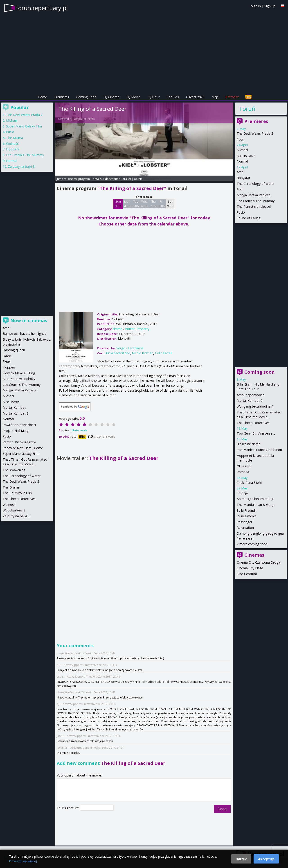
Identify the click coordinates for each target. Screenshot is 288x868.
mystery (143, 329)
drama (118, 329)
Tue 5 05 (136, 204)
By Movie (133, 97)
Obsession (244, 466)
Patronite (232, 97)
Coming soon (260, 372)
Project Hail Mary (16, 431)
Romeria (243, 472)
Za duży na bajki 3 (21, 166)
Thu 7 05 (153, 204)
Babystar (243, 178)
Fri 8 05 (162, 204)
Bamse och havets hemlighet (24, 334)
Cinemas (254, 555)
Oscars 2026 (195, 97)
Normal (242, 161)
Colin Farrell (164, 353)
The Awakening (14, 470)
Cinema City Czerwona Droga (258, 562)
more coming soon (253, 544)
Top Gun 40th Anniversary (256, 433)
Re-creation (245, 528)
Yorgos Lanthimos (84, 119)
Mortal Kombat (14, 407)
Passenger (244, 522)
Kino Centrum (247, 574)
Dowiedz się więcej (23, 861)
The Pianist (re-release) (254, 206)
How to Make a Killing (19, 373)
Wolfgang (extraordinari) (255, 406)
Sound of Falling (249, 218)
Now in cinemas (29, 320)
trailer (127, 179)
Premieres (62, 97)
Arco (240, 172)
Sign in (256, 6)
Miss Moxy (11, 402)
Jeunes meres (247, 516)
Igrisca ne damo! (249, 444)
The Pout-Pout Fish (17, 493)
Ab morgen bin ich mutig (255, 499)
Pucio (241, 212)
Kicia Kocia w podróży (19, 379)
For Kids (173, 97)
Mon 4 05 (127, 204)
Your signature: (68, 808)
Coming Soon (86, 97)
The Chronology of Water (256, 184)
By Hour (153, 97)
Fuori (240, 139)
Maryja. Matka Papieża (254, 195)
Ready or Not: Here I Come (23, 448)
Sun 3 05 (118, 204)
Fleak (7, 361)
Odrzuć (241, 859)
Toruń (247, 109)
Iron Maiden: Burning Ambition (259, 450)
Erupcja (242, 493)
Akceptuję (266, 859)
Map (215, 97)
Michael (242, 150)
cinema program (79, 179)
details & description (107, 179)
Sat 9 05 (170, 204)
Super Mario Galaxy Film (24, 126)
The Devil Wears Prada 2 (255, 133)
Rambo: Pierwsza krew (19, 442)
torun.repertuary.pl (42, 8)
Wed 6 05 (144, 204)
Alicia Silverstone (118, 353)
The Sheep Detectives (253, 423)
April (240, 189)
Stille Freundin (247, 510)
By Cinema (111, 97)
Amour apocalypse (251, 395)
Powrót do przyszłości (19, 425)
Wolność (12, 144)
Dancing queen (14, 350)
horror (130, 329)
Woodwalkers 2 (14, 510)
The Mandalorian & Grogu (256, 505)
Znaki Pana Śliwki (249, 483)
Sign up (270, 6)
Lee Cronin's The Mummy (256, 201)
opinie (138, 179)
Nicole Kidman (143, 353)
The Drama (15, 138)
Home (42, 97)
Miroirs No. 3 (246, 156)
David (7, 356)
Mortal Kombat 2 (250, 401)
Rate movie (80, 430)
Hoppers (13, 149)
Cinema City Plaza (250, 568)
